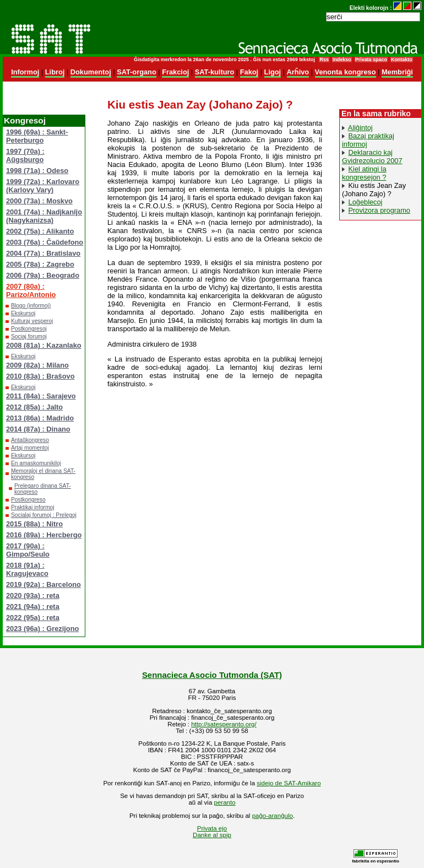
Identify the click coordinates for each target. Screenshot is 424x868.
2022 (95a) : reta (33, 618)
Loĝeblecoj (366, 202)
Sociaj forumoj (29, 336)
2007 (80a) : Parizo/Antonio (31, 290)
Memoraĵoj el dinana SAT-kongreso (43, 474)
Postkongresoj (29, 329)
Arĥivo (298, 72)
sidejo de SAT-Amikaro (289, 783)
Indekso (342, 60)
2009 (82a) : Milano (37, 365)
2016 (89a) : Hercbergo (44, 535)
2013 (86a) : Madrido (40, 418)
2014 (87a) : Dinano (38, 429)
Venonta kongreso (346, 72)
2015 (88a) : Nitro (34, 524)
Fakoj (249, 72)
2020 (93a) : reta (33, 595)
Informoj (25, 72)
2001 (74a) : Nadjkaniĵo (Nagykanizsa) (44, 216)
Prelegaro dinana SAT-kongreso (43, 489)
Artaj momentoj (30, 448)
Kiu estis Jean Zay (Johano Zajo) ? (374, 190)
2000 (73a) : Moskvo (39, 201)
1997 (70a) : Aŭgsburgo (25, 155)
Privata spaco (371, 60)
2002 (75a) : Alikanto (40, 231)
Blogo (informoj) (31, 306)
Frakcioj (175, 72)
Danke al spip (212, 835)
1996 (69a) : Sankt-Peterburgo (37, 136)
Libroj (55, 72)
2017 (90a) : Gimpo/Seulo (28, 550)
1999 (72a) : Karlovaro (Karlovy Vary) (43, 186)
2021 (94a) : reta (33, 606)
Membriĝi (397, 72)
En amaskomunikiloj (36, 463)
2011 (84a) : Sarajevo (41, 396)
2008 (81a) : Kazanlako (44, 345)
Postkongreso (28, 500)
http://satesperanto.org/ (224, 724)
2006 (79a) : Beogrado (43, 275)
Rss (324, 60)
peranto (225, 802)
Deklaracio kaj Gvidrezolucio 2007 (372, 157)
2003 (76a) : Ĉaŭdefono (45, 242)
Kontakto (402, 60)
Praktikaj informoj (33, 507)
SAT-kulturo (215, 72)
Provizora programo (379, 210)
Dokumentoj (91, 72)
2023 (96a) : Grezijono (42, 629)
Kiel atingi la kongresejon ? (364, 173)
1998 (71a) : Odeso (37, 171)
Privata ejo (212, 828)
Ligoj (273, 72)
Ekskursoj (23, 313)
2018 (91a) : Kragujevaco (27, 569)
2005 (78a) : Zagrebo (40, 264)
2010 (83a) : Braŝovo (40, 376)
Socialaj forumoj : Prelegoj (44, 515)
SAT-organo (137, 72)
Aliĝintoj (360, 128)
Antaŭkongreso (30, 440)
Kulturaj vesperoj (32, 321)
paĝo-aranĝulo (273, 816)
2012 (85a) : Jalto (34, 407)
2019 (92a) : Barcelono (44, 584)
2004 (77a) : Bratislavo (43, 253)
